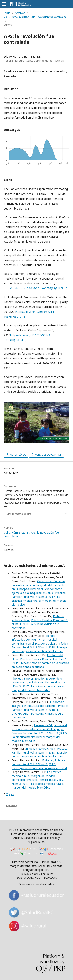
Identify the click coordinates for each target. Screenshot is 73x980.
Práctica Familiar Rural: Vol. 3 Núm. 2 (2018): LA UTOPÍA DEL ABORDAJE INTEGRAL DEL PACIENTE (40, 712)
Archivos (20, 13)
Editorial (48, 760)
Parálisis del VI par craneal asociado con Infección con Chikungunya (39, 727)
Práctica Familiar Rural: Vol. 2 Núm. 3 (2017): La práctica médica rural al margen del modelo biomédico (39, 599)
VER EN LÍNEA (17, 455)
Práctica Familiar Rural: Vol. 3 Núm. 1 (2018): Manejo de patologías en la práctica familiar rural (40, 647)
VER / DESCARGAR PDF (48, 455)
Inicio (7, 13)
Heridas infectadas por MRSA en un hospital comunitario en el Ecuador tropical (34, 640)
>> (12, 794)
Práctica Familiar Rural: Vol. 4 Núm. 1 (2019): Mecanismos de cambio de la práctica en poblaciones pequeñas (40, 663)
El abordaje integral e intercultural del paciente (38, 704)
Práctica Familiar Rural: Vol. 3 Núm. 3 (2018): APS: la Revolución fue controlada (40, 624)
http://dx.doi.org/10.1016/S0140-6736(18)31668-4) (36, 288)
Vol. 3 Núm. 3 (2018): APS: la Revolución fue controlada (35, 17)
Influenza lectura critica (40, 749)
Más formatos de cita (19, 514)
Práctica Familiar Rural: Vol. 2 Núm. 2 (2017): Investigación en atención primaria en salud (39, 764)
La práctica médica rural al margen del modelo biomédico (36, 776)
